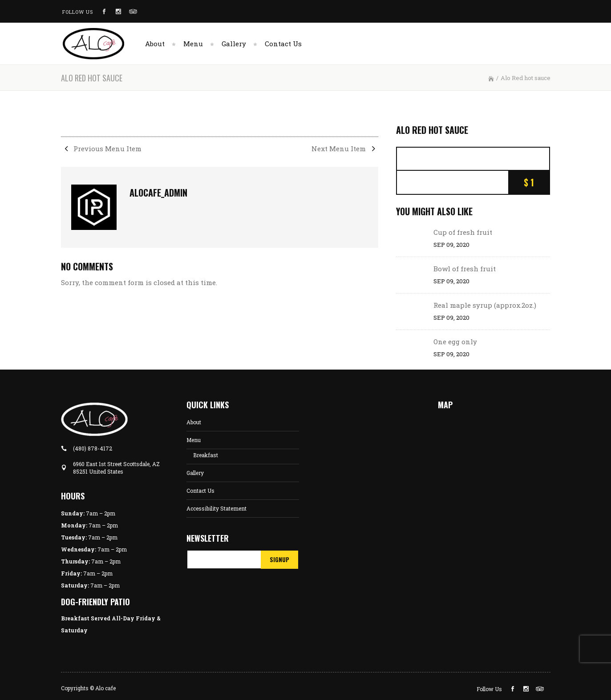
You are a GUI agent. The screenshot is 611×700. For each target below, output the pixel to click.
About (194, 422)
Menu (194, 440)
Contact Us (200, 491)
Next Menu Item (345, 149)
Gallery (195, 473)
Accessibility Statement (216, 508)
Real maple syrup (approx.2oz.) (485, 305)
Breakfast (206, 455)
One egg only (455, 342)
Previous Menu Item (101, 149)
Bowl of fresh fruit (465, 269)
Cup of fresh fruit (463, 232)
